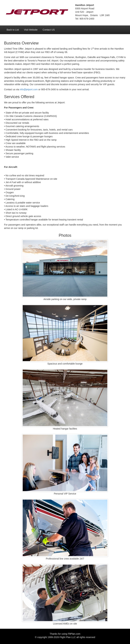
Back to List (13, 30)
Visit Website (31, 30)
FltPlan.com (74, 634)
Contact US (49, 30)
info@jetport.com (29, 89)
